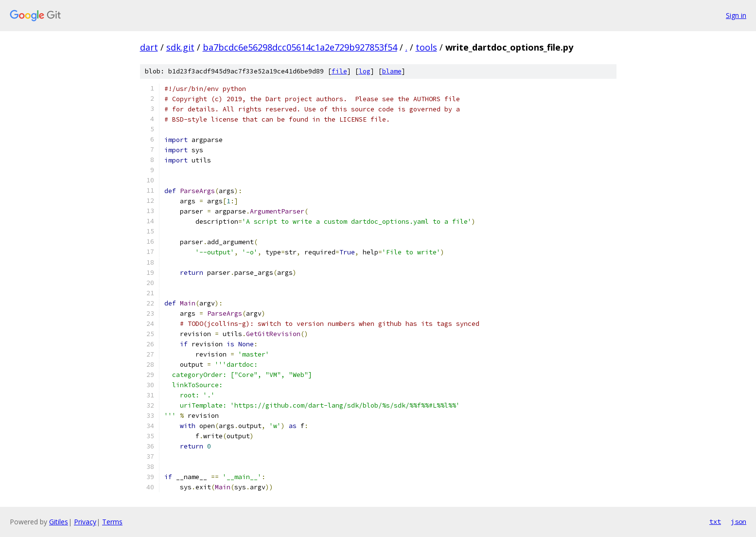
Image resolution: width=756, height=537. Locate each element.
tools (426, 47)
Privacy (85, 522)
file (339, 71)
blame (392, 71)
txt (715, 521)
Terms (112, 522)
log (365, 71)
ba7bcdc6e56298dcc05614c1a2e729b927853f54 (300, 47)
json (738, 521)
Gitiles (59, 522)
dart (149, 47)
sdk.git (180, 47)
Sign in (736, 15)
